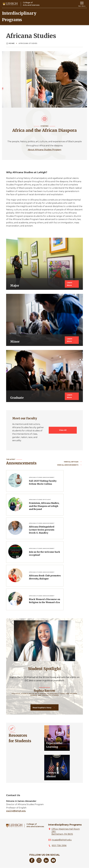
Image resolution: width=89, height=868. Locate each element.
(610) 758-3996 (59, 846)
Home (11, 43)
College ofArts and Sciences (35, 825)
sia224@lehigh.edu (16, 811)
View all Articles (71, 462)
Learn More (70, 284)
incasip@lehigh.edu (62, 840)
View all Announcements (68, 465)
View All (63, 430)
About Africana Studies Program (45, 150)
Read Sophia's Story (42, 708)
